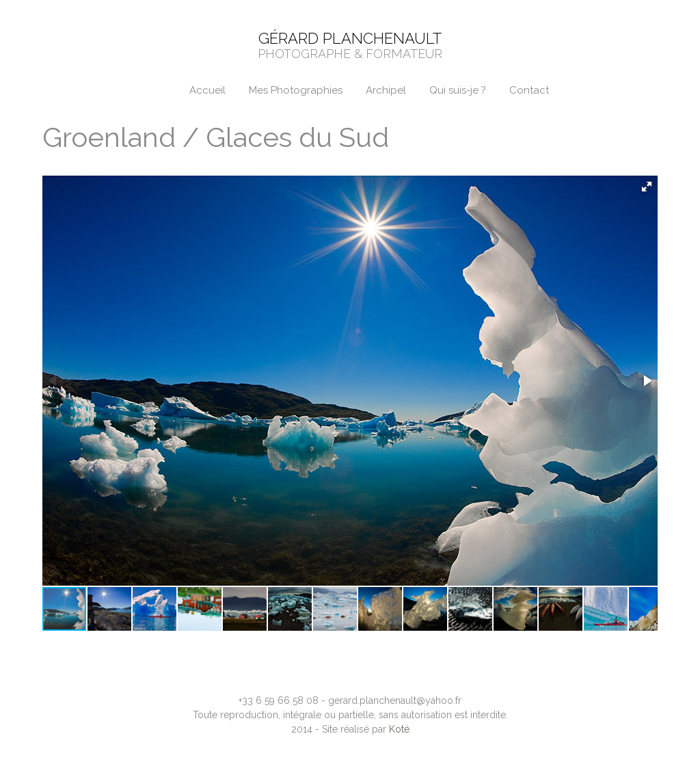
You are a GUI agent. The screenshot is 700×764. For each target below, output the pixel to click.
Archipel (386, 90)
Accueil (207, 90)
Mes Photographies (296, 90)
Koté (399, 729)
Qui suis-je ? (458, 90)
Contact (529, 90)
